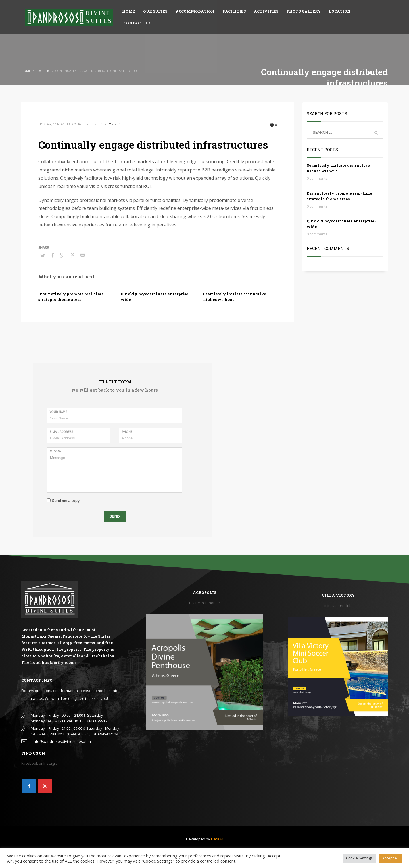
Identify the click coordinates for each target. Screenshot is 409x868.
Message (56, 451)
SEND (114, 516)
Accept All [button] (390, 858)
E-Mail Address (61, 432)
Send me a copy (66, 501)
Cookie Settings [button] (359, 858)
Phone (127, 432)
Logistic (114, 124)
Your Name (58, 412)
